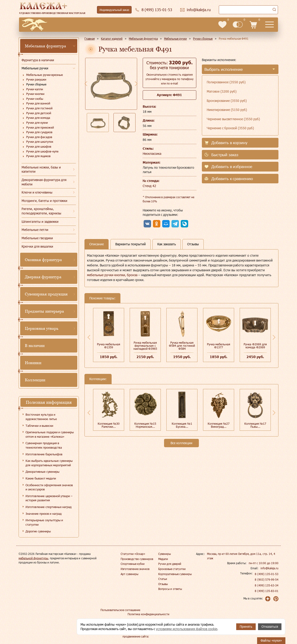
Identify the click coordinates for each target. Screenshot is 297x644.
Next (136, 84)
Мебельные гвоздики (37, 238)
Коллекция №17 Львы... (255, 425)
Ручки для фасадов (39, 137)
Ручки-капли (35, 89)
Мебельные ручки (35, 68)
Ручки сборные (36, 84)
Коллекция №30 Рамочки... (109, 425)
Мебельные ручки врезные (45, 75)
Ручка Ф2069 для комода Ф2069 (255, 346)
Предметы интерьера (44, 311)
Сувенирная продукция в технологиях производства (44, 445)
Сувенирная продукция (46, 294)
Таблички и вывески (39, 426)
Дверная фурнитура (43, 277)
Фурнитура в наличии (38, 60)
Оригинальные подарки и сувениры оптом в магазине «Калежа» (50, 434)
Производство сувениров (137, 559)
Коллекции (35, 380)
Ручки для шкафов (39, 146)
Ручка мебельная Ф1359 (109, 346)
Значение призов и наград (44, 514)
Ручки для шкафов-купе (42, 151)
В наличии (35, 346)
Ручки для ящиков (38, 156)
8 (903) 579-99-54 (267, 579)
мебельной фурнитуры (33, 558)
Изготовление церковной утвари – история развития (49, 498)
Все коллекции (181, 443)
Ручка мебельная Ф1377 (219, 346)
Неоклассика (152, 154)
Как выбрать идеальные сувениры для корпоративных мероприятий (49, 463)
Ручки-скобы (35, 99)
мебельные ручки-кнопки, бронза (112, 275)
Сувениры (165, 554)
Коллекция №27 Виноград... (219, 425)
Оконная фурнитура (43, 260)
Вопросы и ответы (170, 589)
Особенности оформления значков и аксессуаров (49, 487)
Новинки (33, 363)
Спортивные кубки (133, 564)
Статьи (163, 579)
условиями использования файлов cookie (187, 629)
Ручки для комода (38, 118)
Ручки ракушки (36, 79)
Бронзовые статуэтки (172, 569)
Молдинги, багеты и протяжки (44, 201)
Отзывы (163, 584)
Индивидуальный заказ (114, 10)
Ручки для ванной (38, 103)
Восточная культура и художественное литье (41, 417)
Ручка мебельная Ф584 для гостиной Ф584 (182, 346)
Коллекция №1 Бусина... (182, 425)
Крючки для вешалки (37, 246)
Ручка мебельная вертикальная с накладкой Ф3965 (145, 346)
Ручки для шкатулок (40, 142)
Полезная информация (49, 402)
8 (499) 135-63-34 (267, 585)
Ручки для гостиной (39, 108)
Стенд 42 (149, 186)
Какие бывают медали (41, 478)
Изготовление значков (135, 569)
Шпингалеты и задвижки (40, 222)
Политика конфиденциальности (148, 614)
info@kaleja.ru (270, 568)
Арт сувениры (129, 574)
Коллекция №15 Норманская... (145, 425)
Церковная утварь (42, 328)
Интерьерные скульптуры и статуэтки (44, 522)
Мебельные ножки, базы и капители (41, 169)
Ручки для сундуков (39, 132)
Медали (163, 559)
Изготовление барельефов (44, 454)
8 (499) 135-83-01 (267, 591)
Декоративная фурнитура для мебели (44, 182)
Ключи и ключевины (37, 192)
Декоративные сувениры (42, 472)
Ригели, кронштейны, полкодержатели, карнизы (41, 211)
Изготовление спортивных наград (48, 507)
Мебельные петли (35, 230)
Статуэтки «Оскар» (133, 554)
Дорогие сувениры (38, 531)
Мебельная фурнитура (45, 46)
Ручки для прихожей (40, 127)
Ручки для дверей (170, 564)
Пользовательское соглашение (120, 610)
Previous (86, 84)
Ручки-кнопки (35, 94)
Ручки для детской (39, 113)
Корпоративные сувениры (175, 574)
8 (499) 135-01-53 (267, 574)
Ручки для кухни (37, 123)
